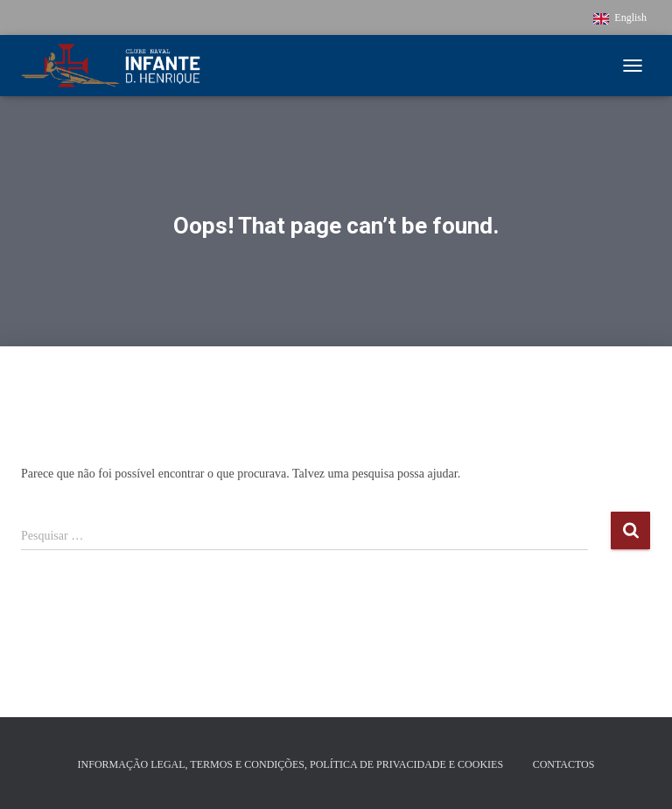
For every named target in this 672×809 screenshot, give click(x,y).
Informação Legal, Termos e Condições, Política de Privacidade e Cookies (291, 764)
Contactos (564, 764)
